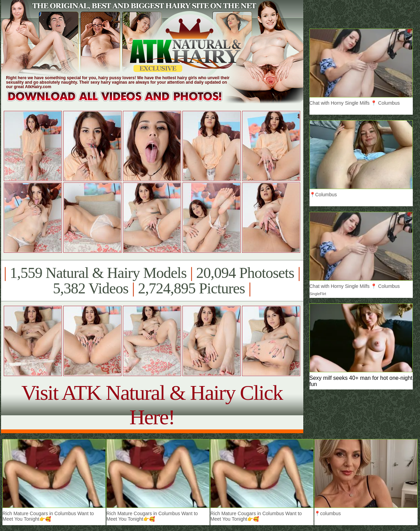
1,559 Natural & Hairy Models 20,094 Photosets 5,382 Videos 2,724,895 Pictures (152, 281)
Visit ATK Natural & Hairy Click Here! (152, 405)
